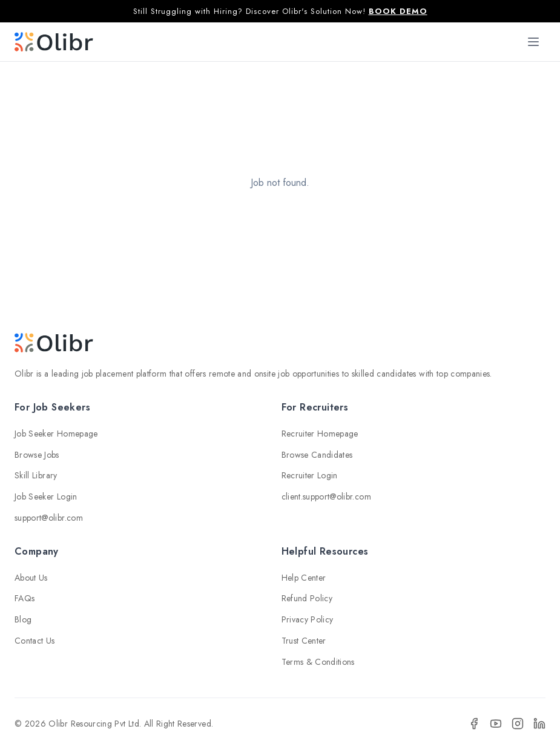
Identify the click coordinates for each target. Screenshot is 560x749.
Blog (23, 619)
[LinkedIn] (539, 724)
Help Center (304, 578)
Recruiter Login (310, 475)
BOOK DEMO (398, 11)
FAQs (25, 598)
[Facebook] (474, 724)
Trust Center (304, 641)
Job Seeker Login (46, 497)
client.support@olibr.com (326, 497)
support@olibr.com (49, 518)
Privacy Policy (308, 619)
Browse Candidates (317, 455)
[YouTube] (496, 724)
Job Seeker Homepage (56, 434)
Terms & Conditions (318, 662)
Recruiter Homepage (320, 434)
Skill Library (36, 475)
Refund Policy (307, 598)
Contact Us (35, 641)
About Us (31, 578)
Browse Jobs (37, 455)
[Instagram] (518, 724)
